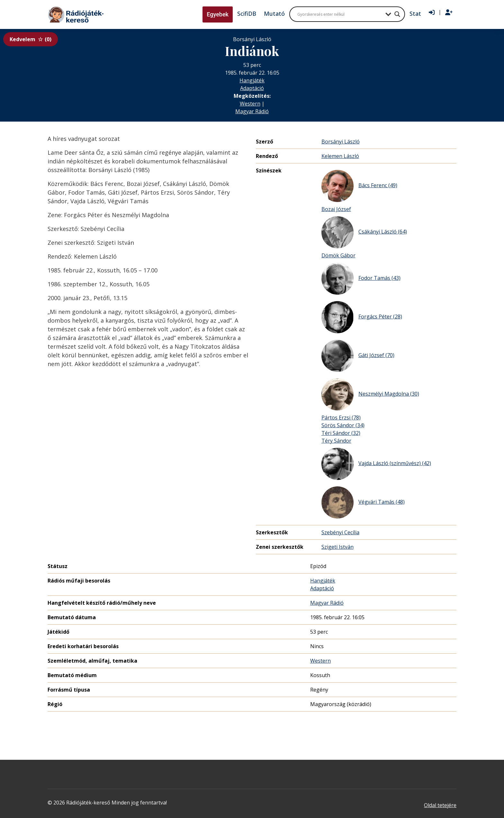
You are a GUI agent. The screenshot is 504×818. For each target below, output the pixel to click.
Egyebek (218, 14)
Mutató (274, 14)
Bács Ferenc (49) (359, 186)
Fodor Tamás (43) (361, 279)
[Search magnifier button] (397, 14)
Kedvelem (31, 39)
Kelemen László (340, 156)
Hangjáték (252, 80)
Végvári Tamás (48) (363, 502)
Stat (415, 14)
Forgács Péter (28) (362, 317)
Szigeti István (337, 547)
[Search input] (340, 14)
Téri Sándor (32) (341, 433)
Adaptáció (252, 88)
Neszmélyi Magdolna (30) (370, 394)
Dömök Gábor (338, 255)
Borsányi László (341, 142)
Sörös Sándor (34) (343, 425)
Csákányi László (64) (364, 232)
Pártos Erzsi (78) (341, 418)
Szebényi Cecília (340, 532)
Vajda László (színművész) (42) (376, 464)
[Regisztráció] (449, 13)
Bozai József (336, 209)
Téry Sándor (336, 441)
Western (250, 104)
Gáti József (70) (358, 356)
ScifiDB (247, 14)
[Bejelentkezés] (432, 13)
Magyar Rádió (252, 111)
